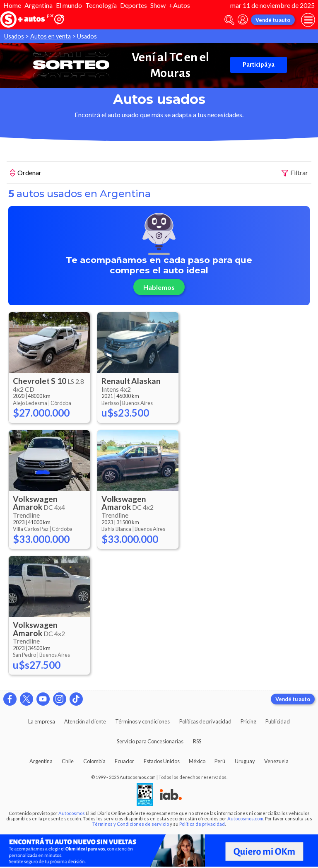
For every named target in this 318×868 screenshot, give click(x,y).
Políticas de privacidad (205, 721)
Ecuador (124, 761)
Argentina (39, 5)
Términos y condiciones (142, 721)
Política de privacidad (202, 824)
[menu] (308, 20)
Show (158, 5)
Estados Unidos (162, 761)
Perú (220, 761)
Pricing (248, 721)
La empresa (42, 721)
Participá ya (259, 65)
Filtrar (295, 173)
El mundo (69, 5)
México (197, 761)
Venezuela (276, 761)
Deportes (134, 5)
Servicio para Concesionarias (150, 741)
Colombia (94, 761)
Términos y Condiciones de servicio (131, 824)
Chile (68, 761)
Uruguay (245, 761)
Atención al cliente (85, 721)
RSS (197, 741)
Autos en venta (51, 36)
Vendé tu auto (273, 20)
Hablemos (159, 287)
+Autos (179, 5)
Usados (14, 36)
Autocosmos (72, 813)
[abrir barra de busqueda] (229, 20)
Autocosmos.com (245, 819)
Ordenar (26, 174)
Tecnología (101, 5)
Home (12, 5)
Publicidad (278, 721)
